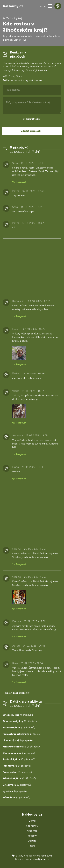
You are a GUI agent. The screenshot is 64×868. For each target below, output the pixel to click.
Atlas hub (32, 831)
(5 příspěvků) (19, 779)
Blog (32, 846)
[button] (50, 6)
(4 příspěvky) (22, 747)
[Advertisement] (32, 266)
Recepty (32, 836)
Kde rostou (32, 826)
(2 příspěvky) (20, 721)
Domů (32, 821)
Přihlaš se (8, 80)
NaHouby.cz (13, 6)
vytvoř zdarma (34, 80)
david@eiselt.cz (41, 859)
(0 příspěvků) (18, 715)
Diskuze (32, 841)
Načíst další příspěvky (17, 693)
